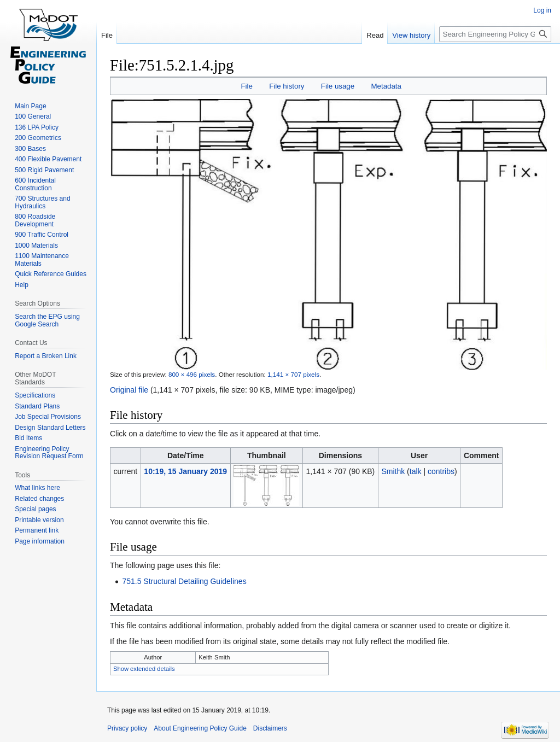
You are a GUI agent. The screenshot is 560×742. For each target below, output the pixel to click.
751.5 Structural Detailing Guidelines (184, 581)
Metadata (386, 86)
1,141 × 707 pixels (293, 374)
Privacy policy (127, 728)
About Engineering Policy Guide (200, 728)
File (246, 86)
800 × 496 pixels (192, 374)
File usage (338, 86)
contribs (441, 471)
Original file (129, 390)
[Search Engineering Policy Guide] (495, 34)
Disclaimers (270, 728)
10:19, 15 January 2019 (185, 471)
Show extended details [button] (144, 669)
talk (416, 471)
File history (287, 86)
